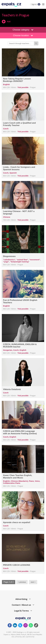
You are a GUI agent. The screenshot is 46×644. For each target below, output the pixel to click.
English (6, 84)
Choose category (23, 30)
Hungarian (8, 350)
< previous (22, 582)
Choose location (23, 35)
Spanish (13, 173)
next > (33, 582)
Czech (6, 129)
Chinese (7, 217)
